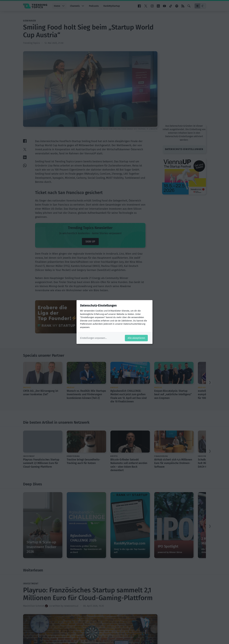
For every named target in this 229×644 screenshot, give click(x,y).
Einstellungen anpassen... (93, 338)
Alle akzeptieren (136, 338)
